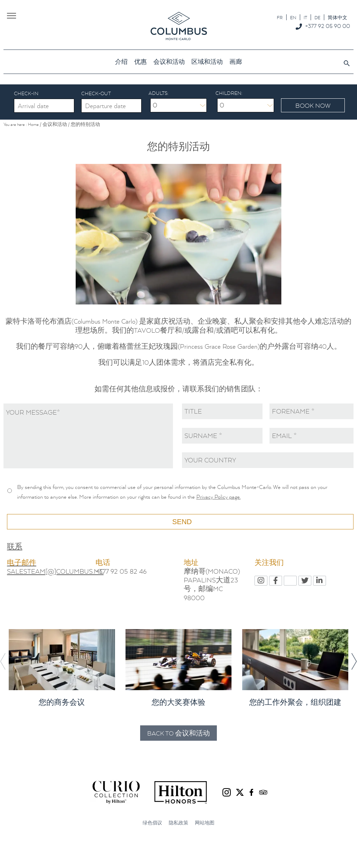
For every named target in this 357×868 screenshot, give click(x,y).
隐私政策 (178, 823)
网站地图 (205, 823)
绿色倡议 (152, 823)
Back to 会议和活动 (178, 734)
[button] (354, 661)
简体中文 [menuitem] (337, 18)
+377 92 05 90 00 (328, 26)
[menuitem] (280, 17)
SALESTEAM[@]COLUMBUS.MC (55, 571)
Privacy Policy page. (218, 497)
